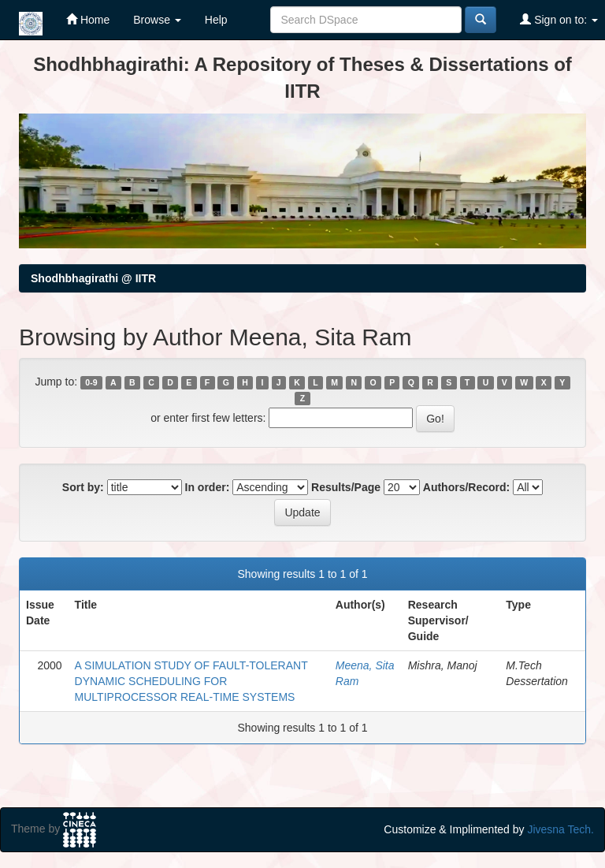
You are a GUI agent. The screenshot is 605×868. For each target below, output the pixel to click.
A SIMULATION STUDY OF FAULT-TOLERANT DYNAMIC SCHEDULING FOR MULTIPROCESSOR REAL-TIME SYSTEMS (191, 681)
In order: (208, 487)
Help (216, 20)
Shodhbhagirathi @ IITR (93, 278)
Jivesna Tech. (560, 829)
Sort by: (83, 487)
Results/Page (346, 487)
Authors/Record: (466, 487)
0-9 (91, 382)
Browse (157, 20)
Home (88, 19)
